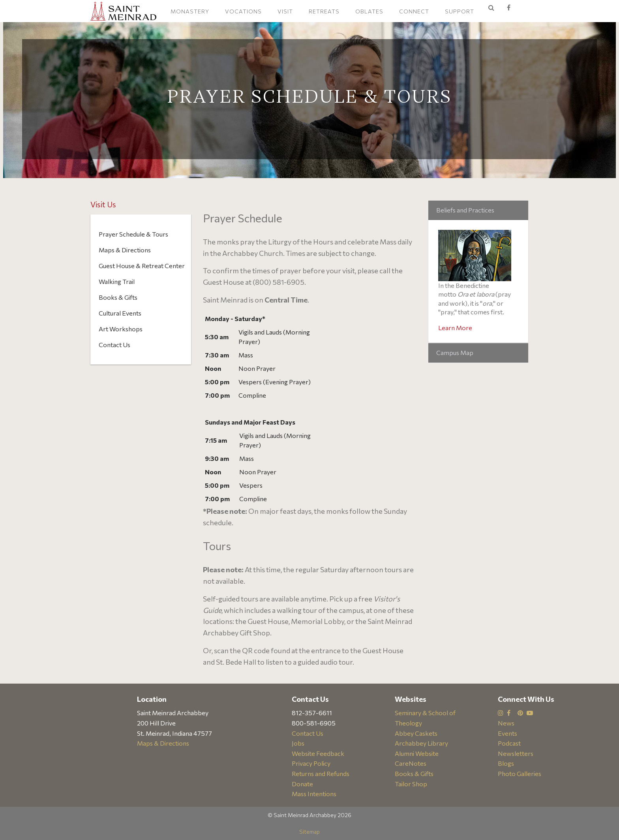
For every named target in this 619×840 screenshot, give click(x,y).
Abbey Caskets (416, 733)
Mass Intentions (314, 794)
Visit (285, 11)
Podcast (509, 743)
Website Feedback (318, 753)
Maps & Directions (125, 250)
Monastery (190, 11)
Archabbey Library (421, 743)
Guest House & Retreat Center (142, 266)
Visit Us (103, 204)
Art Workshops (121, 329)
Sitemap (309, 832)
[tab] (478, 210)
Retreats (324, 11)
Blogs (506, 763)
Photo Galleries (520, 773)
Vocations (243, 11)
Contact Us (114, 345)
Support (460, 11)
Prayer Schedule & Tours (133, 234)
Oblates (369, 11)
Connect (414, 11)
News (506, 723)
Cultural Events (120, 313)
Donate (302, 784)
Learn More (455, 328)
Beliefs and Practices (465, 210)
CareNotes (411, 763)
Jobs (298, 743)
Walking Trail (117, 281)
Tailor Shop (411, 784)
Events (507, 733)
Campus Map (455, 352)
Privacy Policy (311, 763)
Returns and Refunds (321, 773)
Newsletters (516, 753)
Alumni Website (417, 753)
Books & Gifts (118, 297)
